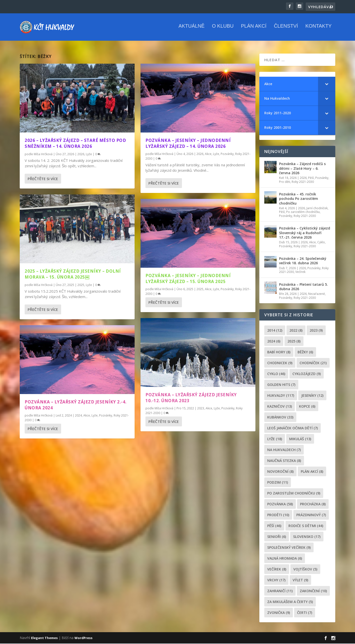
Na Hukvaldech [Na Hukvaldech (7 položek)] (284, 450)
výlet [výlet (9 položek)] (300, 580)
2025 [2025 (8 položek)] (294, 342)
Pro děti (285, 182)
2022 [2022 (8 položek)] (296, 331)
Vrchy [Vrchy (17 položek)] (276, 580)
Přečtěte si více (43, 179)
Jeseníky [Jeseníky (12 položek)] (312, 396)
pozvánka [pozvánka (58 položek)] (280, 504)
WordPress (83, 638)
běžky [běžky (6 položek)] (305, 352)
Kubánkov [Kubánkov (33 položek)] (280, 418)
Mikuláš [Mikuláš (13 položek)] (300, 439)
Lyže (89, 154)
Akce (87, 416)
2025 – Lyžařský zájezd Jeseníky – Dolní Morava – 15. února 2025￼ (73, 274)
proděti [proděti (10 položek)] (278, 515)
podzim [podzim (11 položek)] (278, 483)
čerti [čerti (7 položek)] (305, 613)
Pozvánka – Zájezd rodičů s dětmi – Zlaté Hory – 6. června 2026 (302, 169)
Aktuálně (192, 29)
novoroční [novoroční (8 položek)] (280, 472)
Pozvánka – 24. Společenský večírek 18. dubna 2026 (303, 261)
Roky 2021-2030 (303, 182)
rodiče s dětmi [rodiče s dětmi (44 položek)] (306, 526)
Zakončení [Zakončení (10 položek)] (313, 591)
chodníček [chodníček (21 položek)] (313, 363)
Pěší (311, 178)
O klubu (223, 29)
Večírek (300, 272)
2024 (78, 416)
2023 (201, 408)
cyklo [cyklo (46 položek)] (276, 374)
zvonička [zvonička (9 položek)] (279, 613)
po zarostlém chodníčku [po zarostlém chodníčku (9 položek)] (294, 494)
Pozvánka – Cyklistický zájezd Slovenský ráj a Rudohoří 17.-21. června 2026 (305, 233)
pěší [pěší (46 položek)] (274, 526)
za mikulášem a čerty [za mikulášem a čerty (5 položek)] (290, 602)
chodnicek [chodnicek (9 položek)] (280, 363)
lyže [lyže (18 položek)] (275, 439)
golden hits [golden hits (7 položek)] (281, 385)
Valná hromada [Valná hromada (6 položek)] (285, 559)
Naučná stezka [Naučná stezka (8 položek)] (284, 461)
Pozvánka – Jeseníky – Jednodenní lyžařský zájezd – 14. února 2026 (188, 143)
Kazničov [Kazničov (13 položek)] (280, 407)
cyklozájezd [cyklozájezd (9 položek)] (307, 374)
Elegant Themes (44, 638)
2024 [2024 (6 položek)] (274, 342)
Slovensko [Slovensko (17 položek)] (307, 537)
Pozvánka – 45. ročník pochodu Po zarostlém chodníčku (299, 199)
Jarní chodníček (317, 208)
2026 (81, 154)
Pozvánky (106, 416)
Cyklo (321, 242)
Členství (286, 29)
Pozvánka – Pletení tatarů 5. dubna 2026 (303, 287)
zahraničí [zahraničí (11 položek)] (280, 591)
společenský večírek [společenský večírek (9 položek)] (289, 548)
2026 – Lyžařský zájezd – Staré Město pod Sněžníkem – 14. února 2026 (75, 143)
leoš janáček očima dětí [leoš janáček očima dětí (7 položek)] (293, 428)
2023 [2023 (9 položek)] (316, 331)
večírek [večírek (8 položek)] (277, 570)
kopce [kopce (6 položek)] (307, 407)
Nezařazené (317, 294)
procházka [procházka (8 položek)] (313, 504)
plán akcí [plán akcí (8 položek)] (312, 472)
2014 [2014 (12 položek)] (275, 331)
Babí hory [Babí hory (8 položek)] (279, 352)
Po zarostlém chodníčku (303, 212)
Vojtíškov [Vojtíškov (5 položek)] (305, 570)
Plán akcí (254, 29)
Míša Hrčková (43, 154)
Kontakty (319, 29)
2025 (81, 285)
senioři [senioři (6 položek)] (277, 537)
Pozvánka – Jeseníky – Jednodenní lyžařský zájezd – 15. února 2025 (188, 279)
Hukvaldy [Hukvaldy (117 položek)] (281, 396)
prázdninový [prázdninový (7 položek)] (311, 515)
